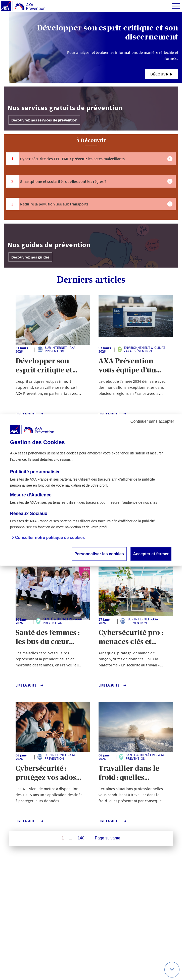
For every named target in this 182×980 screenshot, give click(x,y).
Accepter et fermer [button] (151, 554)
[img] (176, 6)
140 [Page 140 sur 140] (81, 838)
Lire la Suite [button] (30, 414)
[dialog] (91, 490)
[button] (162, 74)
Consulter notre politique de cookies (50, 538)
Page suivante (107, 838)
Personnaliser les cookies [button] (99, 554)
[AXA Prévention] (23, 6)
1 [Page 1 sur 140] (63, 838)
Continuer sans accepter (152, 421)
